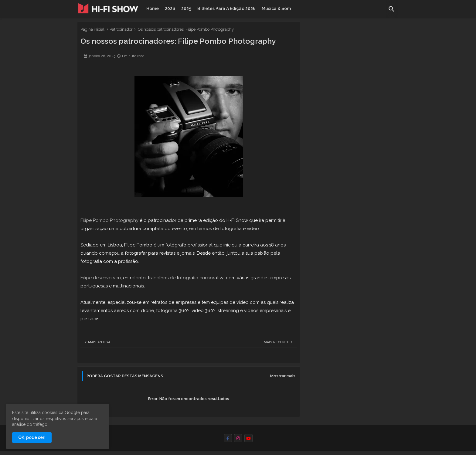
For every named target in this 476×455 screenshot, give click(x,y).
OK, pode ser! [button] (32, 437)
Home (153, 8)
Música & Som (276, 8)
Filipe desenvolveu (101, 278)
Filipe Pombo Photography (109, 220)
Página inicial (92, 29)
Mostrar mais (283, 376)
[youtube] (248, 438)
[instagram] (238, 438)
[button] (392, 9)
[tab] (153, 8)
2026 (170, 8)
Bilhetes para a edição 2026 (226, 8)
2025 (186, 8)
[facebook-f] (228, 438)
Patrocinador (121, 29)
